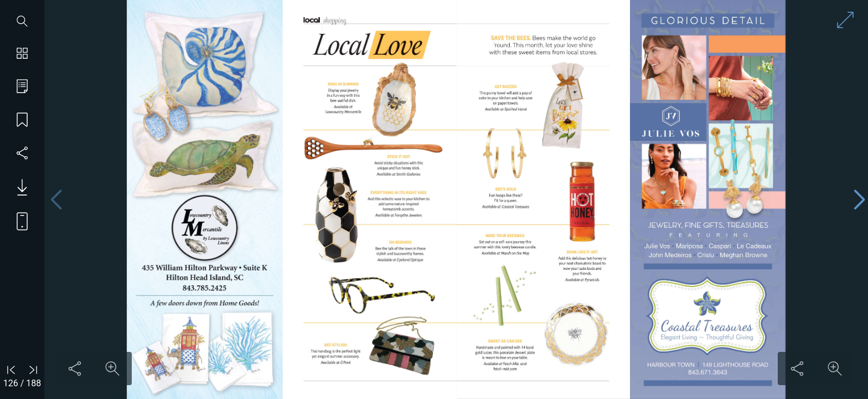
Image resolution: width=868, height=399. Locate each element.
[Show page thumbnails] (22, 54)
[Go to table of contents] (22, 88)
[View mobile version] (18, 221)
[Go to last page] (33, 370)
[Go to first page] (11, 370)
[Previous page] (56, 200)
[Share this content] (75, 369)
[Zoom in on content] (112, 369)
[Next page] (859, 200)
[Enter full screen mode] (845, 20)
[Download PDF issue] (18, 187)
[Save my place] (22, 121)
